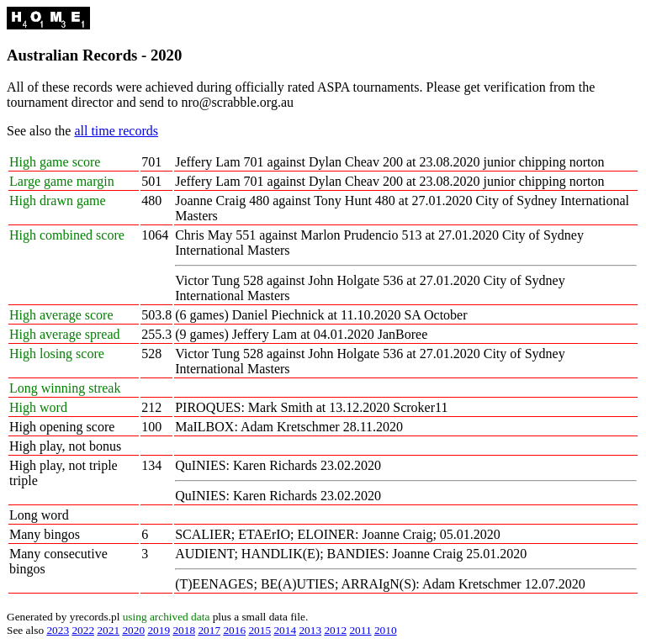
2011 (360, 630)
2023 (58, 630)
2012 (335, 630)
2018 (184, 630)
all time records (116, 131)
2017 (209, 630)
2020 (133, 630)
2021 (108, 630)
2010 (386, 630)
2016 (234, 630)
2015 (259, 630)
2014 (285, 630)
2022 (83, 630)
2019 (159, 630)
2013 (310, 630)
